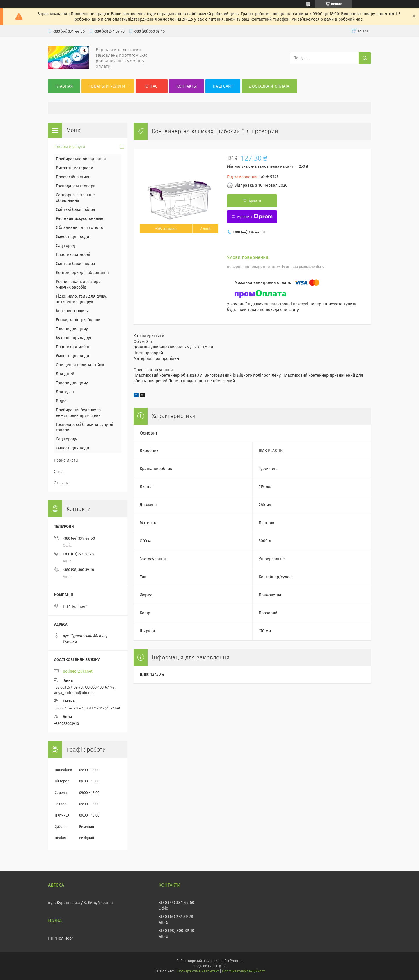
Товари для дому (72, 329)
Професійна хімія (73, 177)
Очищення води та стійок (80, 365)
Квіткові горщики (72, 311)
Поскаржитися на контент (198, 971)
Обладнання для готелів (79, 228)
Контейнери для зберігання (82, 273)
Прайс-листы (66, 460)
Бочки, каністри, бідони (78, 320)
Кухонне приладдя (74, 338)
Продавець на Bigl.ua (210, 966)
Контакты (187, 86)
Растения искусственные (80, 219)
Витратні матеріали (74, 168)
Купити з (255, 217)
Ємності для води (72, 237)
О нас (152, 86)
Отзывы (61, 483)
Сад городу (66, 439)
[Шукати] (365, 58)
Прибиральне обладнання (81, 159)
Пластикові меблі (72, 347)
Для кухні (65, 392)
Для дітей (65, 374)
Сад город (65, 246)
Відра (61, 401)
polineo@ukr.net (78, 671)
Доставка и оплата (269, 86)
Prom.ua (236, 961)
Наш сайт (223, 86)
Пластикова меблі (73, 255)
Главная (64, 86)
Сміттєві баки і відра (76, 210)
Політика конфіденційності (244, 971)
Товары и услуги (107, 86)
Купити (255, 201)
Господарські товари (76, 186)
